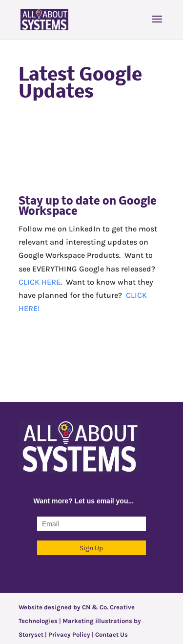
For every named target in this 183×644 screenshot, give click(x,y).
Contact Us (112, 634)
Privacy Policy (69, 634)
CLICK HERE (40, 282)
